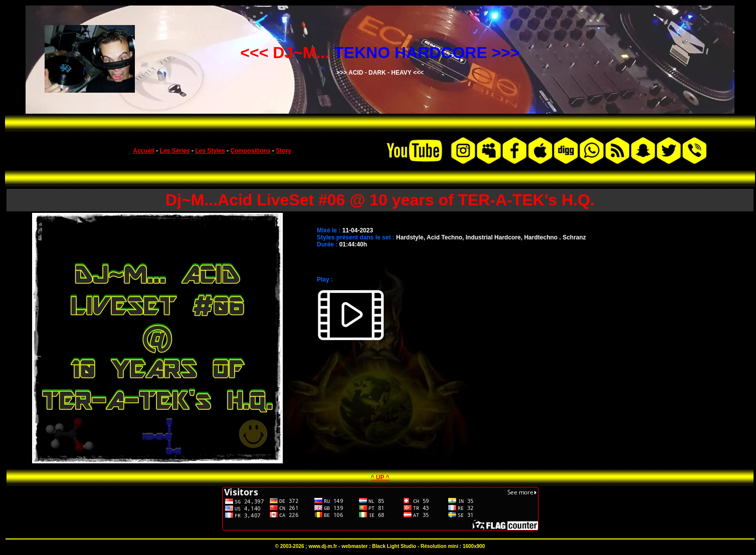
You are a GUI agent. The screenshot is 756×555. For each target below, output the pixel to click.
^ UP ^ (380, 477)
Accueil (144, 151)
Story (283, 151)
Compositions (250, 151)
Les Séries (175, 151)
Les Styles (210, 151)
